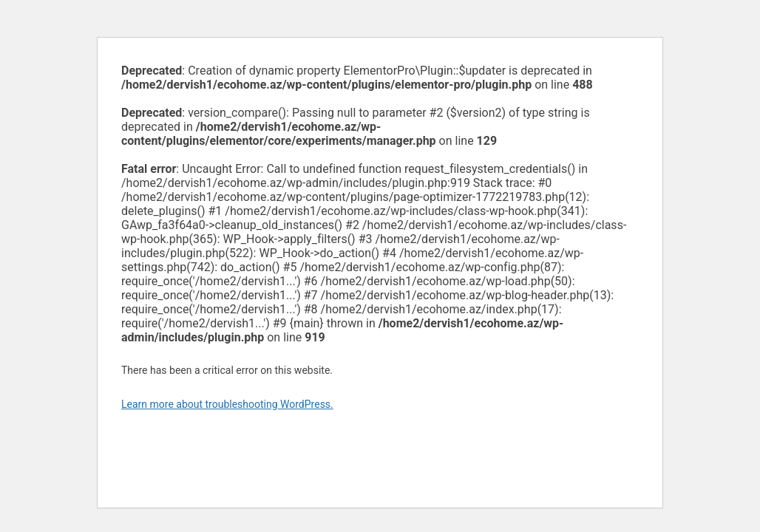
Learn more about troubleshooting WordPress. (227, 404)
